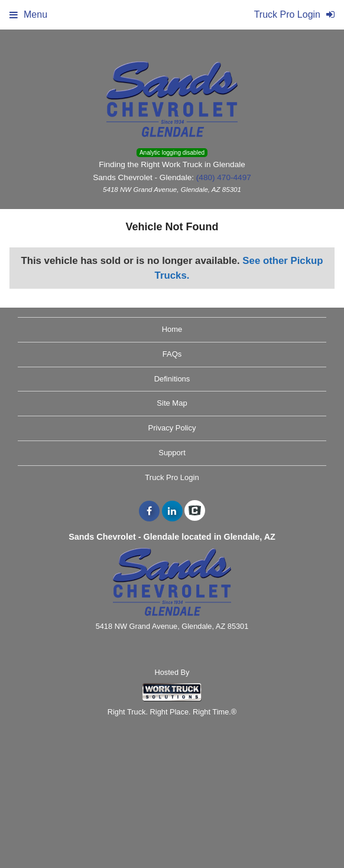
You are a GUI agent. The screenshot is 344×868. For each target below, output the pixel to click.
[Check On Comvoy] (195, 511)
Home (172, 329)
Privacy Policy (172, 428)
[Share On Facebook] (149, 511)
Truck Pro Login (172, 477)
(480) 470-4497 (224, 177)
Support (172, 453)
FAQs (172, 354)
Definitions (172, 379)
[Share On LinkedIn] (172, 511)
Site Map (172, 403)
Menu (28, 14)
